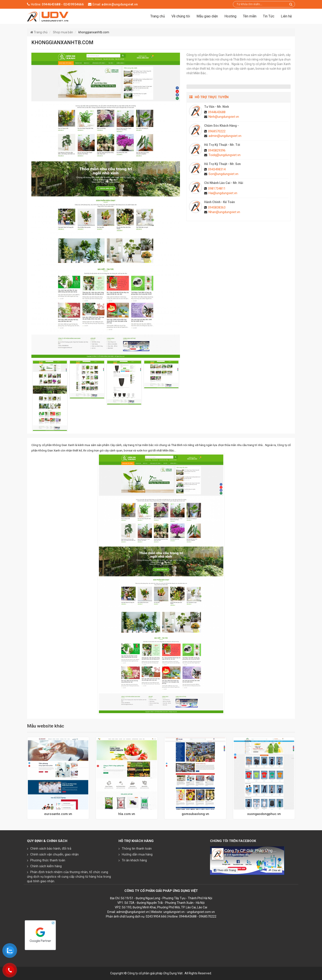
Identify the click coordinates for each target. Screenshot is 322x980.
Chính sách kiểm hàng (46, 866)
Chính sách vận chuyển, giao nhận (54, 854)
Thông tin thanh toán (137, 849)
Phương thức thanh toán (48, 860)
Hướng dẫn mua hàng (137, 854)
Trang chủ (158, 16)
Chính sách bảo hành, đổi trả (51, 849)
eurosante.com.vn (58, 814)
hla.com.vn (127, 814)
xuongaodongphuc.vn (264, 814)
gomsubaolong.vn (195, 814)
